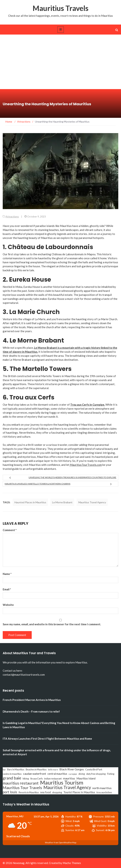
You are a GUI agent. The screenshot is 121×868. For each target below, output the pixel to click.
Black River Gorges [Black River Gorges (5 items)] (72, 769)
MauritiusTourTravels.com (86, 465)
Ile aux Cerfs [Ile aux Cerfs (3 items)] (36, 779)
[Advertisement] (61, 62)
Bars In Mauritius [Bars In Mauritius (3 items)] (16, 769)
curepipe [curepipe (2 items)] (73, 774)
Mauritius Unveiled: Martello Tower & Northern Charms (37, 484)
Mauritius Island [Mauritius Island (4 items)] (86, 778)
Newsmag (19, 863)
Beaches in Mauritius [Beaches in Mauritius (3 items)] (36, 769)
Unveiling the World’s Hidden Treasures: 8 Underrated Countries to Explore (72, 477)
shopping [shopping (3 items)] (57, 792)
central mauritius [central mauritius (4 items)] (57, 774)
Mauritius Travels (61, 8)
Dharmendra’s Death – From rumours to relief (31, 711)
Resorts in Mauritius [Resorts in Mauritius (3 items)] (29, 792)
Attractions (12, 216)
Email (7, 589)
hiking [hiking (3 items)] (26, 779)
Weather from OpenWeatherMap (61, 842)
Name (7, 574)
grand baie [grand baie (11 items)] (12, 778)
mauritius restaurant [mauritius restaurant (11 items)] (21, 783)
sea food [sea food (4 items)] (45, 792)
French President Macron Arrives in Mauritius (32, 700)
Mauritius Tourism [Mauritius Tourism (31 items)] (62, 783)
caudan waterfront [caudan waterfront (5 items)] (35, 774)
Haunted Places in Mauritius (30, 502)
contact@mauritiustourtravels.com (24, 675)
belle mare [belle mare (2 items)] (53, 770)
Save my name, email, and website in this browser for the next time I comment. (52, 624)
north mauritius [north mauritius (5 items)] (102, 788)
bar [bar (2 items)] (4, 770)
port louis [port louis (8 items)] (10, 792)
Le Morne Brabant (62, 502)
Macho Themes (72, 863)
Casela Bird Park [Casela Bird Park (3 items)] (94, 769)
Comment (10, 530)
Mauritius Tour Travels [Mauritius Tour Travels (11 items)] (22, 788)
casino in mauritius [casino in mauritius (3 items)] (12, 774)
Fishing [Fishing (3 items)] (111, 774)
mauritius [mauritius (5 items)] (69, 778)
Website (8, 605)
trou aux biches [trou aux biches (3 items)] (104, 792)
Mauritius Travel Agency (92, 502)
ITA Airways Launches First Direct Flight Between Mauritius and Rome (47, 739)
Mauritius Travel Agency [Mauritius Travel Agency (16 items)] (67, 787)
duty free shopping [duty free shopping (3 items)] (96, 774)
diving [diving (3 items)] (82, 774)
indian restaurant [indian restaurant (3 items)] (53, 779)
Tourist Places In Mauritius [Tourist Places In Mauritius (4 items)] (79, 792)
